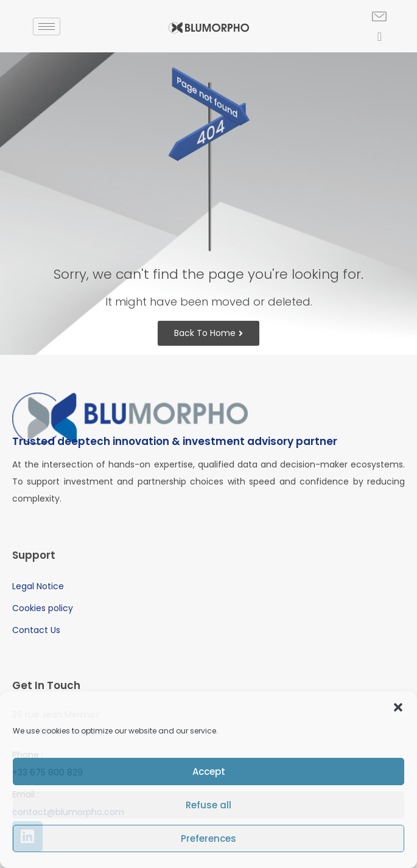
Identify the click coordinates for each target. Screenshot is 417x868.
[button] (398, 707)
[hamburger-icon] (47, 26)
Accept (209, 772)
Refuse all (208, 805)
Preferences (208, 838)
